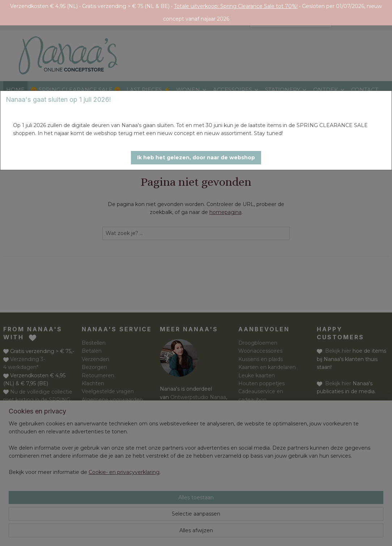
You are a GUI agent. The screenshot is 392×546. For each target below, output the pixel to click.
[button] (196, 158)
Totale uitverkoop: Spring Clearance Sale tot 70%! (236, 6)
